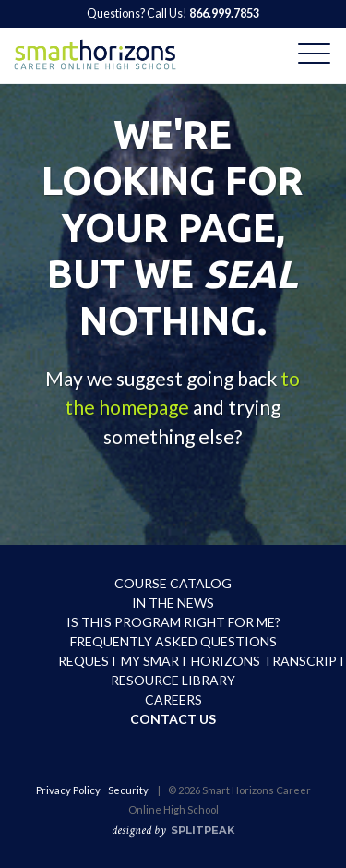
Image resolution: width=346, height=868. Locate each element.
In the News (173, 603)
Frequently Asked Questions (173, 641)
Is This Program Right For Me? (173, 622)
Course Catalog (173, 583)
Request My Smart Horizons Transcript (173, 661)
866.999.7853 (224, 13)
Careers (173, 699)
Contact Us (173, 719)
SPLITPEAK (203, 830)
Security (128, 790)
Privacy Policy (68, 790)
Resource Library (173, 680)
